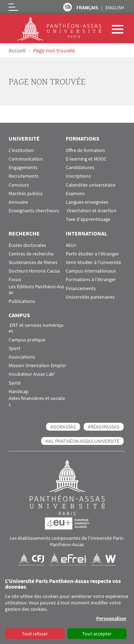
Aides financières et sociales (37, 401)
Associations (22, 357)
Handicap (19, 392)
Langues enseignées (87, 202)
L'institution (21, 150)
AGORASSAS (63, 427)
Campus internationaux (91, 271)
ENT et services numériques (36, 328)
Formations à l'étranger (91, 280)
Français (87, 7)
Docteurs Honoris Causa (34, 271)
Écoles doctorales (27, 245)
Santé (15, 383)
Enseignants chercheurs (34, 211)
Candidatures (80, 168)
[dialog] (67, 609)
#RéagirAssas (104, 427)
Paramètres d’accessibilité (68, 7)
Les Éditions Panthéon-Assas (36, 290)
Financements (81, 288)
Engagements (23, 168)
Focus (15, 280)
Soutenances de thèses (33, 262)
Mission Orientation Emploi (37, 366)
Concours (19, 185)
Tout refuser (35, 634)
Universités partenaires (90, 297)
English (115, 7)
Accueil (17, 50)
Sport (14, 348)
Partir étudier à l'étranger (92, 254)
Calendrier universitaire (91, 185)
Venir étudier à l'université (93, 262)
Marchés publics (26, 194)
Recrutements (24, 176)
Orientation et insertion (91, 211)
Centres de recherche (31, 254)
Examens (75, 194)
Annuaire (18, 202)
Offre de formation (85, 150)
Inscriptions (78, 176)
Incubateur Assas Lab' (32, 374)
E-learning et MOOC (86, 159)
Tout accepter (97, 634)
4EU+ (71, 245)
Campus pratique (27, 340)
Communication (26, 159)
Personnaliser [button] (111, 618)
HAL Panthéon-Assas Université (82, 441)
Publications (22, 301)
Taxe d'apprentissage (88, 219)
